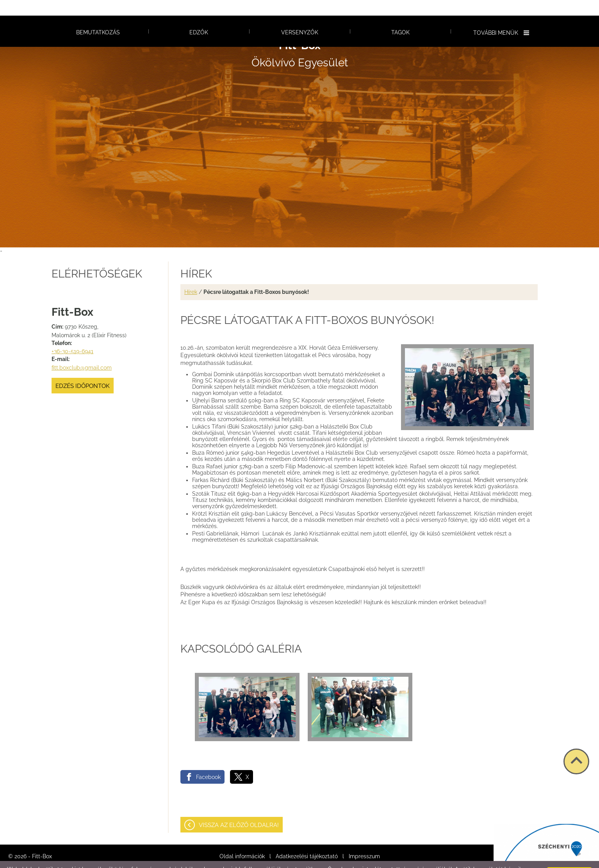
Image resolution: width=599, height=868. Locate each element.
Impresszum (364, 841)
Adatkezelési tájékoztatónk (170, 860)
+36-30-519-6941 (72, 336)
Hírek (191, 276)
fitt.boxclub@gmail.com (82, 352)
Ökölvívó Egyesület (300, 38)
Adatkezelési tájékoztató (307, 841)
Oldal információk (242, 841)
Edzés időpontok (83, 370)
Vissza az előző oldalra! (239, 809)
